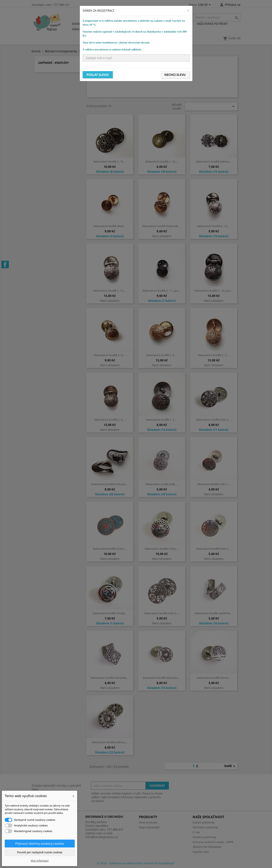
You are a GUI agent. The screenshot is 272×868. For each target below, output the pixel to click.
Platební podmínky (204, 837)
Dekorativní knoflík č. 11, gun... (162, 291)
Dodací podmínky (203, 822)
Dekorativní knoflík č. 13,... (214, 226)
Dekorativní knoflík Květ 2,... (214, 549)
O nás (196, 832)
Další (230, 766)
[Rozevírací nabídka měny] (205, 5)
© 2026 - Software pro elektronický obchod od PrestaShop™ (136, 863)
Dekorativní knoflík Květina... (214, 162)
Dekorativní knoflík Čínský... (110, 613)
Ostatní (117, 29)
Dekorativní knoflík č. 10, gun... (214, 291)
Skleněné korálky (102, 24)
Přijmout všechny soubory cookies (40, 844)
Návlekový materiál (89, 29)
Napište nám (201, 852)
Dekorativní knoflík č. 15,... (110, 162)
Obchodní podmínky (205, 827)
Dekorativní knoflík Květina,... (110, 742)
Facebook (5, 265)
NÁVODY (149, 29)
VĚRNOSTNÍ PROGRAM (207, 847)
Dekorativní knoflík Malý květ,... (162, 226)
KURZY (133, 29)
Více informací (40, 861)
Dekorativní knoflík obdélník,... (214, 613)
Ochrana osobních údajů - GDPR (213, 842)
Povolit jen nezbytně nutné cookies (40, 852)
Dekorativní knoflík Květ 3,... (214, 420)
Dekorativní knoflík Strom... (214, 678)
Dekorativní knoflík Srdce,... (110, 549)
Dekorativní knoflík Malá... (110, 226)
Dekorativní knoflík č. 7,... (214, 355)
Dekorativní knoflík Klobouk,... (110, 484)
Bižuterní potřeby (212, 24)
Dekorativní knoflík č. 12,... (110, 291)
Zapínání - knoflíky (53, 63)
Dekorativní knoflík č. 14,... (162, 162)
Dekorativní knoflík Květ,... (162, 484)
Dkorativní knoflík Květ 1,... (214, 484)
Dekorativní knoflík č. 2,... (162, 420)
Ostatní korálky (135, 24)
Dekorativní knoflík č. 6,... (110, 420)
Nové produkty (148, 822)
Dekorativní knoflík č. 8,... (162, 355)
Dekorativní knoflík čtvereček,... (110, 678)
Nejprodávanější (149, 827)
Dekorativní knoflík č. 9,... (110, 355)
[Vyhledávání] (217, 17)
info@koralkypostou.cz (102, 837)
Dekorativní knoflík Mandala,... (162, 678)
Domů (77, 24)
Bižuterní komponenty (173, 24)
